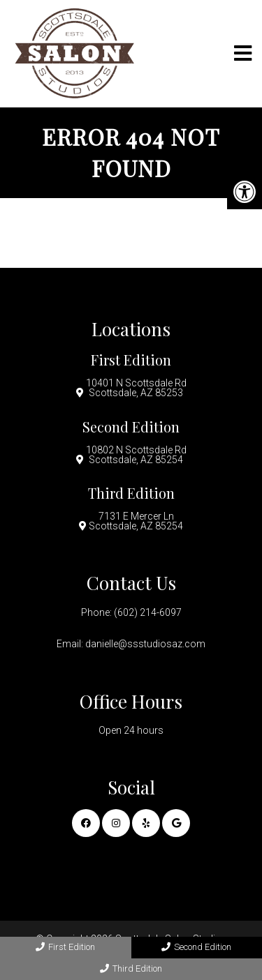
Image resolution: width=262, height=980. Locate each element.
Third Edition (131, 968)
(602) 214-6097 (148, 612)
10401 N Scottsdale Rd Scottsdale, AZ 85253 (136, 388)
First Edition (65, 947)
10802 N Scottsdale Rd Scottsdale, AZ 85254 (136, 455)
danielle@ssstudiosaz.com (145, 644)
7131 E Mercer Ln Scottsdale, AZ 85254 (136, 521)
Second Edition (196, 947)
